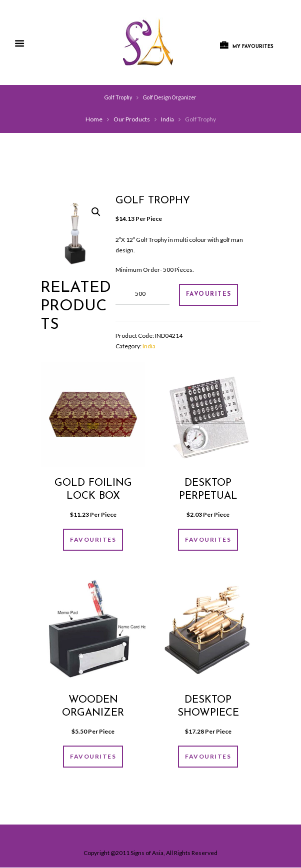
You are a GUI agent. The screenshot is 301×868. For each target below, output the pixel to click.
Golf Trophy (118, 97)
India (167, 119)
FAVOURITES (209, 294)
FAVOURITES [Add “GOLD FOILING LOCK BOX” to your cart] (93, 540)
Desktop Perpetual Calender (208, 496)
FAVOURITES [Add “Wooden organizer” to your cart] (93, 757)
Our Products (132, 119)
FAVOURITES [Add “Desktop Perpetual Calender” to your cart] (208, 540)
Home (94, 119)
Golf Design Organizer (170, 97)
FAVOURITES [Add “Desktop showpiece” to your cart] (208, 757)
